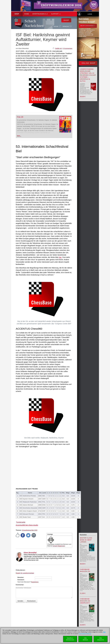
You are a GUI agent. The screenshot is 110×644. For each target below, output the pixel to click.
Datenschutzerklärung (85, 634)
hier (60, 257)
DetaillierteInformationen (70, 639)
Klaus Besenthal (30, 553)
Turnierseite (21, 522)
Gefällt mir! (58, 48)
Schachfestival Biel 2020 (30, 530)
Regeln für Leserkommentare (25, 573)
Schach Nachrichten (34, 23)
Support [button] (56, 14)
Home (27, 14)
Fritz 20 (20, 117)
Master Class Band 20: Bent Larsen (86, 540)
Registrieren (35, 582)
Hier (104, 632)
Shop (17, 14)
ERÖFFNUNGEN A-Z (40, 14)
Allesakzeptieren (100, 639)
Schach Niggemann (59, 546)
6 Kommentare (68, 48)
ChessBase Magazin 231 (85, 570)
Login (90, 14)
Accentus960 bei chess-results (27, 525)
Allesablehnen (85, 639)
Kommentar (20, 585)
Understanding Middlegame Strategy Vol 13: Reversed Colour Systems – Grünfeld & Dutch (88, 75)
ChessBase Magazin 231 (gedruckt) (85, 601)
